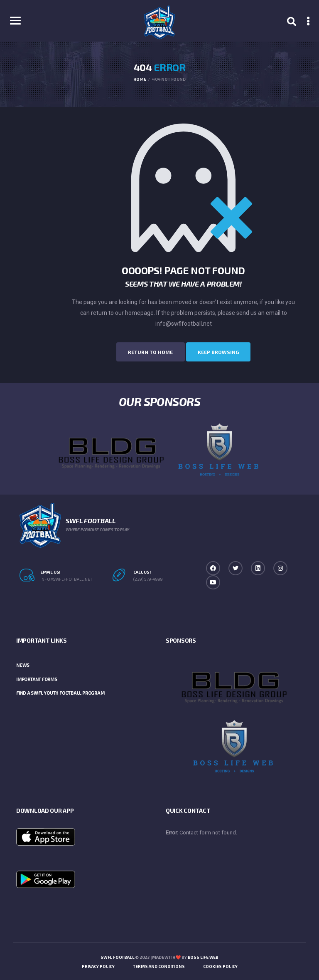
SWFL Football (117, 956)
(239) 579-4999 (148, 578)
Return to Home (145, 351)
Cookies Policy (220, 965)
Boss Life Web (203, 956)
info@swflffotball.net (66, 578)
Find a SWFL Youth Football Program (60, 692)
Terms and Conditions (159, 965)
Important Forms (37, 678)
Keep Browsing (225, 351)
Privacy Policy (98, 965)
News (23, 664)
